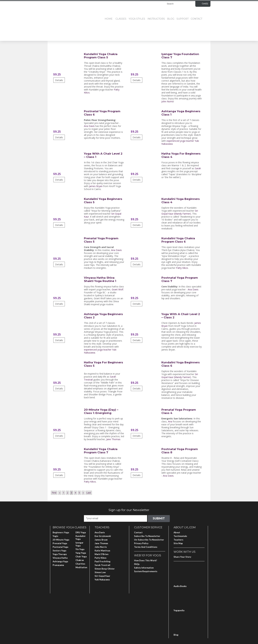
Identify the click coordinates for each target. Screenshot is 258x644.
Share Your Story (182, 557)
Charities (80, 564)
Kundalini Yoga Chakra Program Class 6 (178, 240)
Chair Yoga (81, 556)
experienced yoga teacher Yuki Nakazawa (180, 142)
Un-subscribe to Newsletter (149, 540)
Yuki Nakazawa (102, 580)
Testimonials (180, 536)
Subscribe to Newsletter (147, 536)
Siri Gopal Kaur (102, 576)
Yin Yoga (80, 549)
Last (89, 493)
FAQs (137, 564)
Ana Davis (89, 126)
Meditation (81, 567)
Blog (171, 19)
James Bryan (96, 186)
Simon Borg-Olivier (105, 569)
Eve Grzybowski (103, 536)
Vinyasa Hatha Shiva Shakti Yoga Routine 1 (100, 279)
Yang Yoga (81, 553)
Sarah (198, 168)
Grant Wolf (117, 289)
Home (109, 19)
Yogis (55, 536)
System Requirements (146, 571)
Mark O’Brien (102, 554)
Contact (196, 19)
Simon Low (100, 572)
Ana (170, 421)
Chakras (80, 560)
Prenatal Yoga (60, 543)
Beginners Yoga (61, 532)
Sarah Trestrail (102, 565)
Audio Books (180, 586)
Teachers (178, 540)
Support (183, 19)
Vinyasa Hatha (60, 558)
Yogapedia (179, 610)
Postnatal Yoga (60, 547)
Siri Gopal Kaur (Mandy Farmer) (180, 212)
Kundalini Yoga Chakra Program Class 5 (101, 56)
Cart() (205, 4)
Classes (121, 19)
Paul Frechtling (103, 561)
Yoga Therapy (60, 554)
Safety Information (144, 568)
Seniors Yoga (59, 551)
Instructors (156, 19)
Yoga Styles (137, 19)
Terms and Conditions (146, 547)
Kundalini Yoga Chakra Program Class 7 (101, 451)
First (54, 493)
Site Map (178, 543)
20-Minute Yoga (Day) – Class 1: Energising (101, 411)
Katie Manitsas (102, 551)
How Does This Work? (146, 560)
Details (59, 80)
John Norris (167, 101)
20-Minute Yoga (61, 540)
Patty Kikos (182, 268)
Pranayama (58, 565)
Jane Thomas (113, 439)
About (177, 532)
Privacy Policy (141, 543)
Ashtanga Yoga (60, 561)
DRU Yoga (81, 532)
